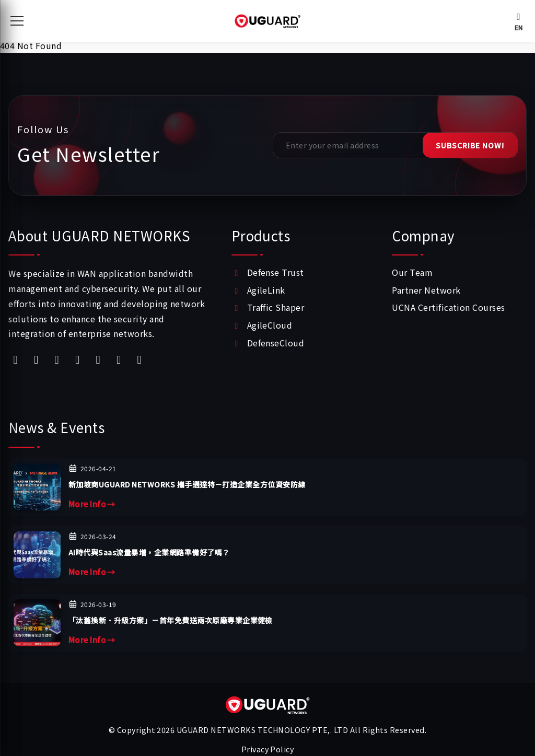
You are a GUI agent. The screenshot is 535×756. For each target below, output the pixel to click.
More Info (92, 504)
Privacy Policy (268, 749)
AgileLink (266, 290)
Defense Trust (276, 272)
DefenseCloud (276, 343)
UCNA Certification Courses (448, 307)
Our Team (412, 272)
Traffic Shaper (276, 307)
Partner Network (426, 290)
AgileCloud (270, 325)
